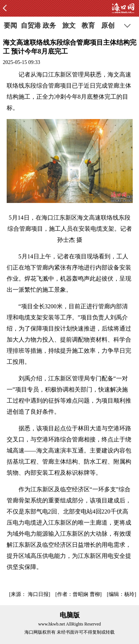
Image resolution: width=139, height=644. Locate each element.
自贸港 (30, 26)
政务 (49, 26)
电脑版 (70, 615)
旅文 (69, 26)
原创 (108, 26)
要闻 (10, 26)
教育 (88, 26)
